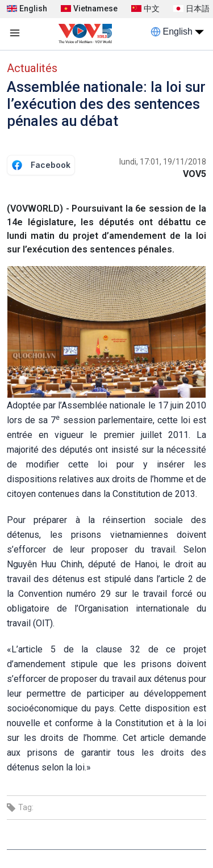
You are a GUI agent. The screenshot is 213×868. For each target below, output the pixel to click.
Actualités (32, 68)
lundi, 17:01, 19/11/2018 (163, 162)
